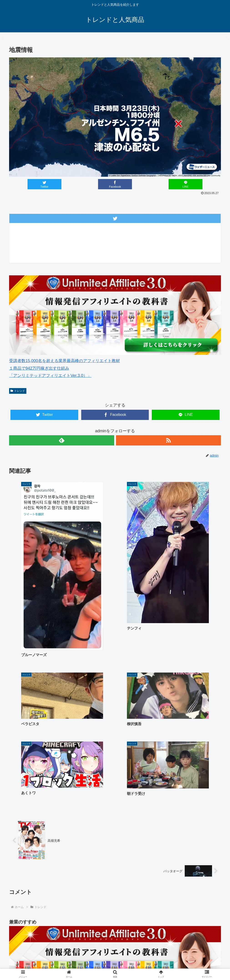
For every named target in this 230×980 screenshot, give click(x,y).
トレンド (18, 391)
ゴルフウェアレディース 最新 (98, 960)
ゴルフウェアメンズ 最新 (52, 960)
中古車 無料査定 (175, 960)
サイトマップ (202, 960)
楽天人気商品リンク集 (141, 960)
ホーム (23, 960)
